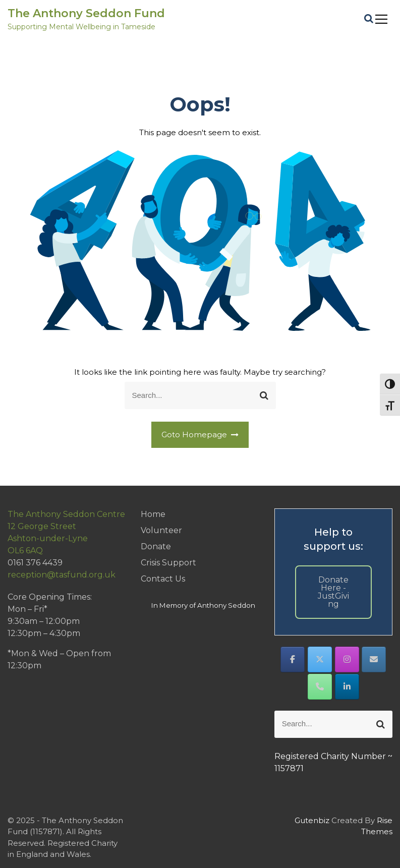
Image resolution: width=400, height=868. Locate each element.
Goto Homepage (200, 435)
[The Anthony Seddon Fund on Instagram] (347, 659)
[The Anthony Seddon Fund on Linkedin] (347, 687)
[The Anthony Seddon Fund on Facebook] (293, 659)
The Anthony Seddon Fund (86, 13)
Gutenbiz (313, 820)
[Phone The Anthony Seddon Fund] (320, 687)
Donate (156, 546)
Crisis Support (168, 563)
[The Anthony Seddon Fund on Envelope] (374, 659)
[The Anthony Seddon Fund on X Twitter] (320, 659)
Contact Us (163, 579)
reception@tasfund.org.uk (62, 575)
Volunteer (161, 530)
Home (153, 514)
